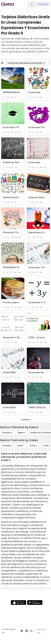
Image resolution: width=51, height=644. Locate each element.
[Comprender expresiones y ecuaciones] (26, 63)
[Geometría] (7, 433)
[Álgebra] (21, 433)
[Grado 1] (21, 446)
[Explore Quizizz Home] (8, 4)
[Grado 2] (33, 446)
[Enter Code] (43, 4)
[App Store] (18, 602)
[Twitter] (22, 631)
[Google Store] (35, 602)
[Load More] (26, 420)
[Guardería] (7, 446)
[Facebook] (27, 631)
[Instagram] (31, 631)
